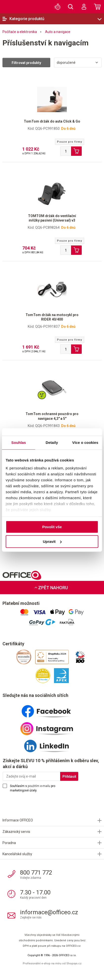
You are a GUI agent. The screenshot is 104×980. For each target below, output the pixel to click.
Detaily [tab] (52, 442)
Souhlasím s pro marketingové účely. (33, 788)
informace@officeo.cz (49, 912)
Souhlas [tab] (19, 442)
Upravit (52, 541)
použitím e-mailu (39, 786)
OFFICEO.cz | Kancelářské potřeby (11, 6)
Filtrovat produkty (26, 63)
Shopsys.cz (74, 964)
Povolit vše (52, 527)
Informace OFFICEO (18, 820)
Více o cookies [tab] (85, 442)
